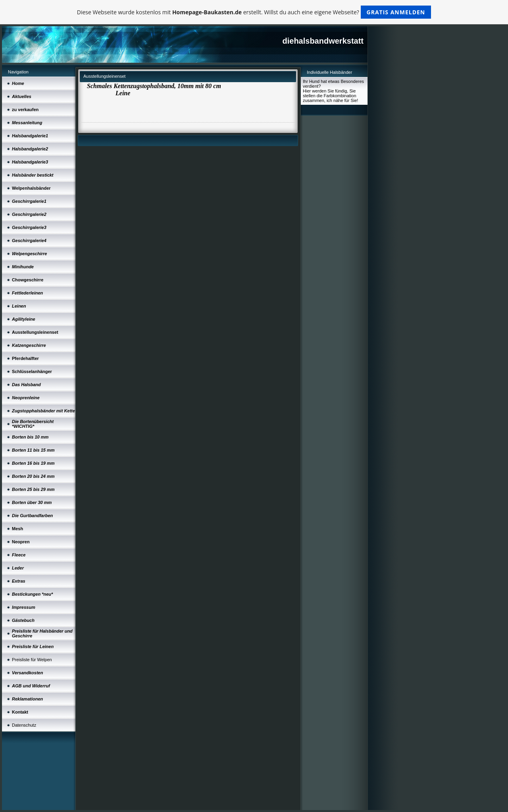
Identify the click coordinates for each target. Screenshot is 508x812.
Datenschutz (24, 725)
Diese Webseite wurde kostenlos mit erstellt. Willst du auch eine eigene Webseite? (254, 12)
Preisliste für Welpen (32, 660)
